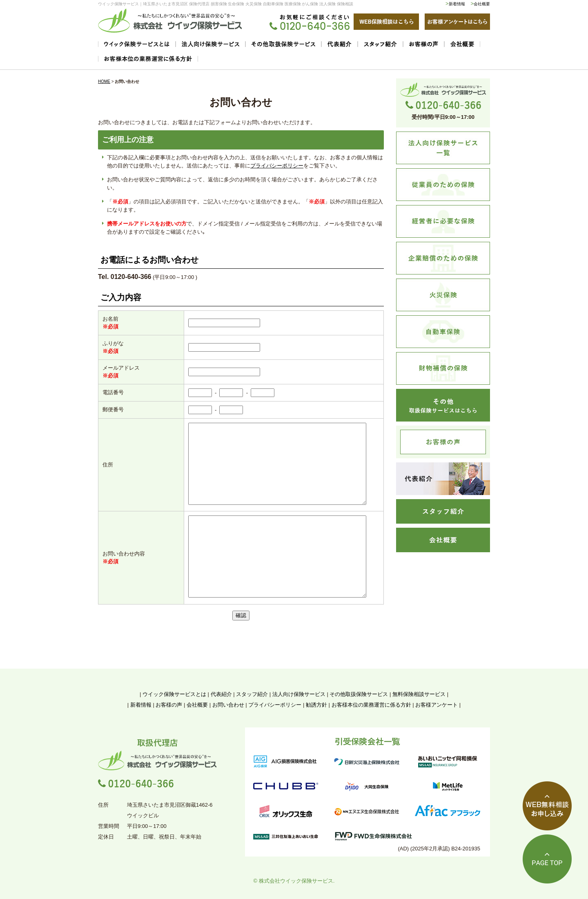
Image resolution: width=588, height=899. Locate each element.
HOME (104, 81)
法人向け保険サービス (299, 694)
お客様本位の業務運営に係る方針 (371, 705)
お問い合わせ (228, 705)
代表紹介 (221, 694)
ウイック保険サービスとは (174, 694)
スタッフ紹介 (252, 694)
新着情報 (457, 4)
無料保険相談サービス (419, 694)
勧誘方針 (316, 705)
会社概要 (482, 4)
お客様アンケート (437, 705)
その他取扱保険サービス (359, 694)
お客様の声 (169, 705)
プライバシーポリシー (277, 166)
